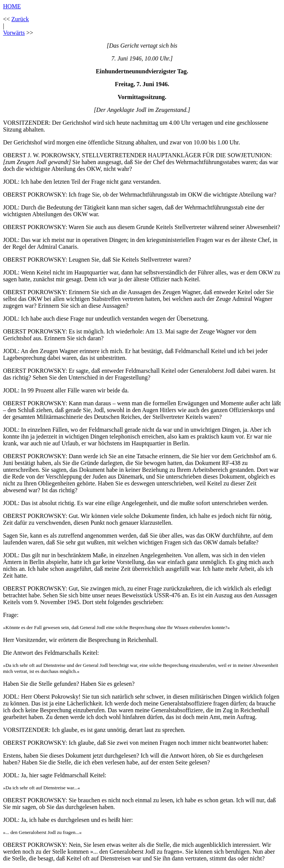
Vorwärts (14, 33)
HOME (12, 6)
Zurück (20, 19)
